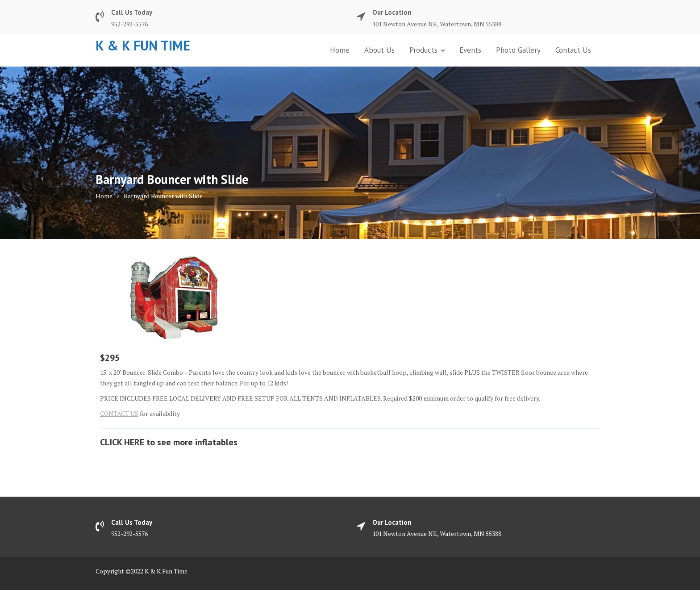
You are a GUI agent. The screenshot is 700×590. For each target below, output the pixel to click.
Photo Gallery (518, 50)
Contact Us (573, 50)
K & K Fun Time (143, 45)
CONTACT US (119, 413)
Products (423, 50)
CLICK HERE (122, 442)
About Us (379, 50)
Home (340, 50)
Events (470, 50)
